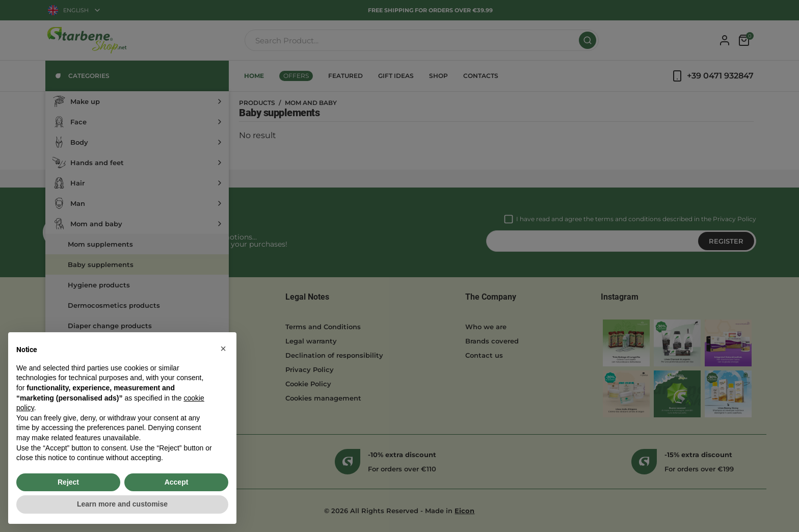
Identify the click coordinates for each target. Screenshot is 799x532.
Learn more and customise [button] (122, 504)
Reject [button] (68, 482)
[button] (223, 349)
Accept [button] (177, 482)
